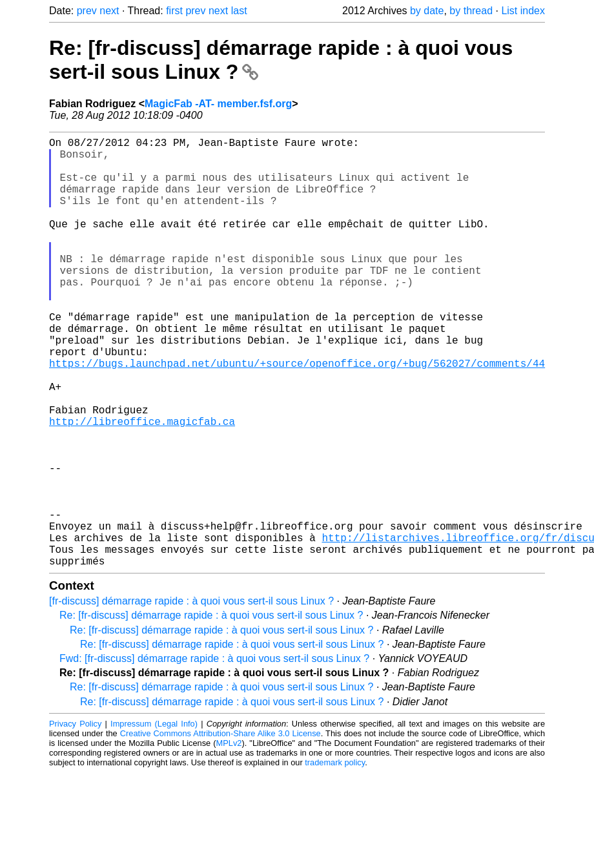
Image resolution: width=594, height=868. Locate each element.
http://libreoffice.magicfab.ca (142, 486)
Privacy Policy (75, 819)
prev (87, 11)
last (239, 11)
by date (427, 11)
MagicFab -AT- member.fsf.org (218, 104)
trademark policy (335, 858)
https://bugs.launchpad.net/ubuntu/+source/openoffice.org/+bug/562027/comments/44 (297, 415)
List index (523, 11)
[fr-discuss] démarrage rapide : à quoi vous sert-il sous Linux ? (191, 697)
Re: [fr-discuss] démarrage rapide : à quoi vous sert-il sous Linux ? (211, 711)
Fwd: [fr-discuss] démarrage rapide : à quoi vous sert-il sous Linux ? (214, 754)
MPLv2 (229, 839)
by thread (471, 11)
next (109, 11)
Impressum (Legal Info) (154, 819)
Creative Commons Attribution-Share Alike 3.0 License (220, 829)
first (174, 11)
